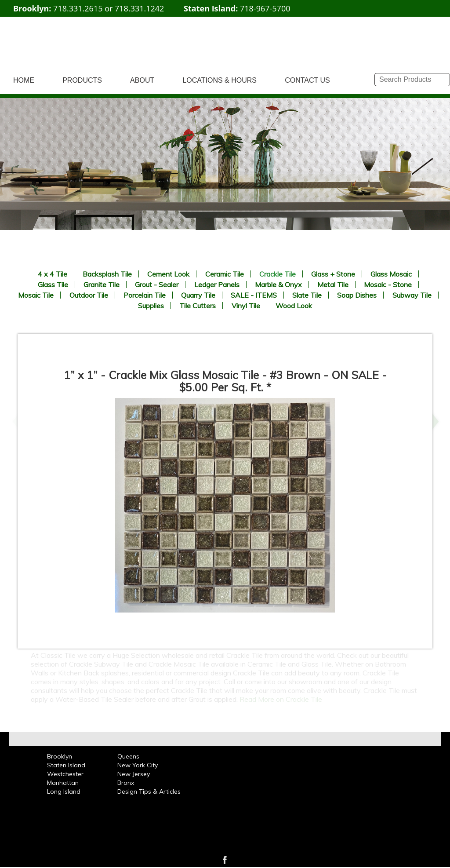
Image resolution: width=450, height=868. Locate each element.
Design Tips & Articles (149, 791)
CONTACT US (307, 80)
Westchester (65, 774)
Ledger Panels (217, 284)
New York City (138, 765)
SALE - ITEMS (254, 295)
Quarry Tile (198, 295)
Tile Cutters (198, 306)
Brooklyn (60, 756)
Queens (128, 756)
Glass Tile (53, 284)
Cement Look (168, 274)
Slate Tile (307, 295)
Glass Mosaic (391, 274)
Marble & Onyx (278, 284)
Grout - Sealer (157, 284)
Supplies (151, 306)
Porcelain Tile (145, 295)
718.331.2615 (78, 8)
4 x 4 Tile (53, 274)
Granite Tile (102, 284)
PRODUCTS (82, 80)
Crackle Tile (278, 274)
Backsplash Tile (107, 274)
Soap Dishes (357, 295)
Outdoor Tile (89, 295)
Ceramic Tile (225, 274)
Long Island (64, 791)
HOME (24, 80)
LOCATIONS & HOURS (220, 80)
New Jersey (134, 774)
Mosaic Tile (36, 295)
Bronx (126, 783)
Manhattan (63, 783)
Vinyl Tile (246, 306)
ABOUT (142, 80)
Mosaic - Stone (388, 284)
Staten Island (66, 765)
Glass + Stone (333, 274)
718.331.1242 (139, 8)
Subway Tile (412, 295)
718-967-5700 (265, 8)
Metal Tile (333, 284)
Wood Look (294, 306)
